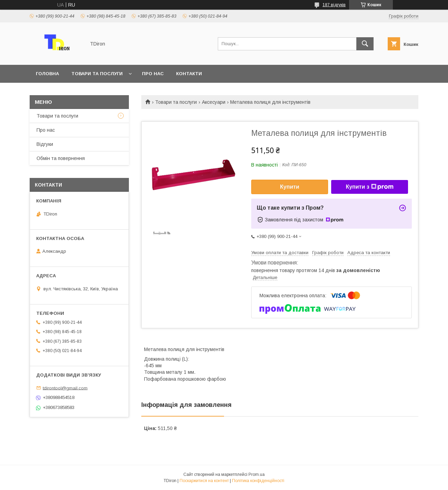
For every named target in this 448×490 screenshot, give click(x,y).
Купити (290, 187)
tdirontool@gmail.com (65, 388)
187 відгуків (334, 5)
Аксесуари (214, 102)
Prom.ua (257, 474)
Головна (47, 74)
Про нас (153, 74)
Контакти (189, 74)
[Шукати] (365, 44)
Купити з (369, 187)
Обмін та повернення (61, 158)
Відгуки (45, 144)
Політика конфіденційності (258, 481)
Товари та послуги (97, 74)
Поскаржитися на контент (204, 481)
